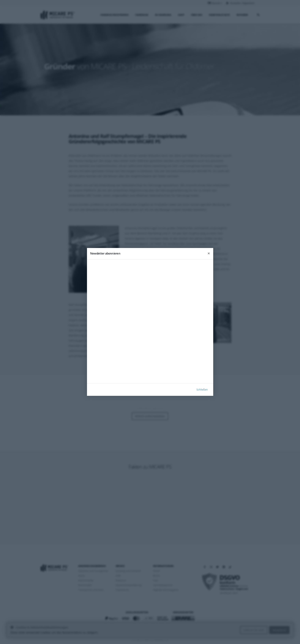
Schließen (202, 390)
